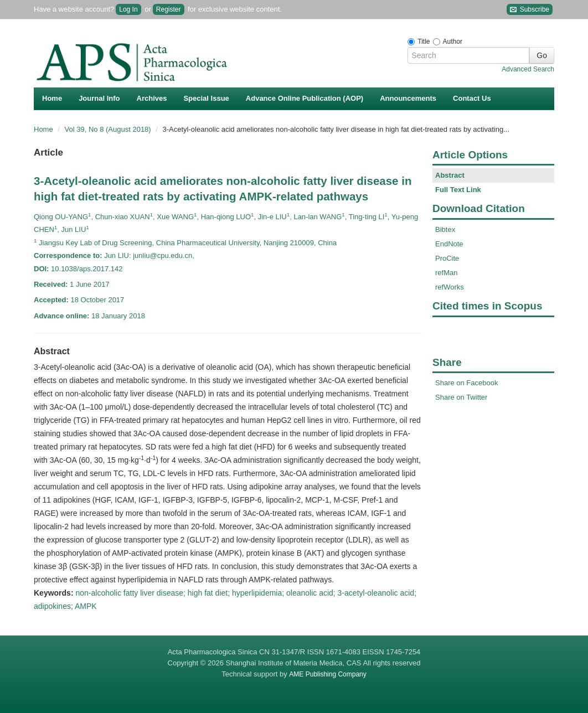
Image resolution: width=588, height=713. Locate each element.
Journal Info (99, 98)
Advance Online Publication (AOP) (305, 98)
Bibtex (445, 229)
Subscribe (530, 10)
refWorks (450, 287)
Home (52, 98)
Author (453, 42)
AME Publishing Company (327, 674)
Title (424, 42)
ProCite (447, 258)
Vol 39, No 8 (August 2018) (109, 129)
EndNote (449, 244)
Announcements (408, 98)
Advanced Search (528, 69)
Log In (128, 9)
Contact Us (472, 98)
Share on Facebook (466, 383)
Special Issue (206, 98)
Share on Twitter (461, 397)
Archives (152, 98)
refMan (446, 273)
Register (169, 9)
